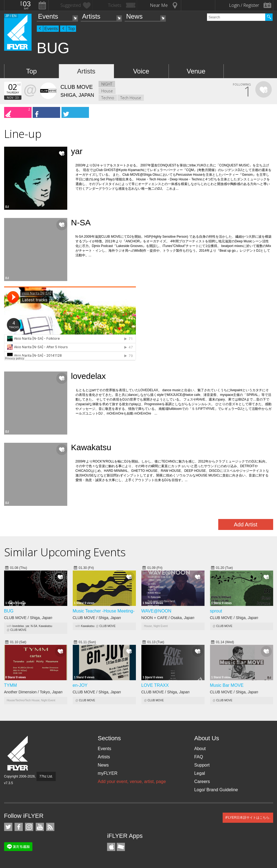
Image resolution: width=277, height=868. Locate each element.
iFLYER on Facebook (19, 827)
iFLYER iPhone (111, 847)
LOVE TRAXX (155, 685)
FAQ (198, 757)
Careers (202, 782)
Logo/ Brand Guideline (216, 790)
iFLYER (18, 753)
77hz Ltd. (46, 776)
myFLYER (108, 773)
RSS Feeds (50, 827)
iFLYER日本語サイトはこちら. (248, 818)
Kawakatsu (45, 626)
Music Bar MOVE (227, 685)
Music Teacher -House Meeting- (104, 611)
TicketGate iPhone (121, 847)
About (200, 749)
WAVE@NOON (156, 611)
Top (71, 29)
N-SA (34, 626)
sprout (216, 611)
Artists (91, 16)
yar (27, 626)
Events (48, 16)
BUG (9, 611)
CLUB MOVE (18, 630)
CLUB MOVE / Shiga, (28, 618)
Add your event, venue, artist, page (132, 782)
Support (202, 765)
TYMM (11, 685)
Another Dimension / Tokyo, (33, 692)
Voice (141, 71)
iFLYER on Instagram (29, 827)
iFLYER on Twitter (8, 827)
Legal (199, 773)
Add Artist (246, 524)
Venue (196, 71)
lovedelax (18, 626)
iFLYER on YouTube (40, 827)
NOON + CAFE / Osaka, (168, 618)
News (134, 16)
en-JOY (80, 685)
